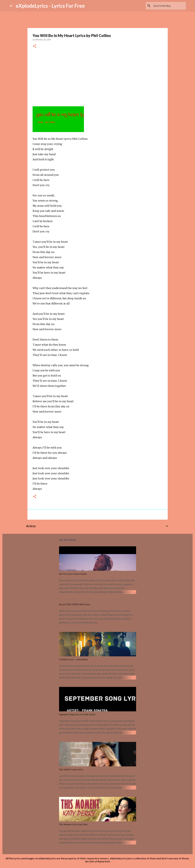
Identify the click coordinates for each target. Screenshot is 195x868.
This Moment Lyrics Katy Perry (73, 824)
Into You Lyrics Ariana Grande (73, 574)
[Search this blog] (169, 6)
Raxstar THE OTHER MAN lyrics (75, 604)
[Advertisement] (98, 76)
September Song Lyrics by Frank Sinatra (77, 714)
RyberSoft (104, 861)
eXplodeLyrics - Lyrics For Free (50, 6)
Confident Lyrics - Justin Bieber (74, 659)
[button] (35, 46)
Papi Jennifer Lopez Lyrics (71, 769)
